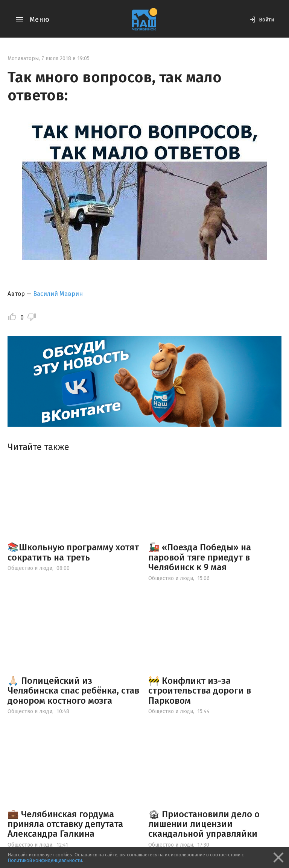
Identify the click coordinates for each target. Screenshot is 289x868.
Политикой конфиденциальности (45, 860)
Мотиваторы (23, 58)
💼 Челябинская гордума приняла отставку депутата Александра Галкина (65, 824)
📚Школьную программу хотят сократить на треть (73, 552)
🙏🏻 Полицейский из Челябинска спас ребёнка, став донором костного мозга (73, 691)
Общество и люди (30, 568)
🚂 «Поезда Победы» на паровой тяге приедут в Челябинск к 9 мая (200, 557)
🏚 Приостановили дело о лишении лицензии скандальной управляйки (204, 824)
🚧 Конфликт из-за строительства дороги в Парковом (200, 691)
